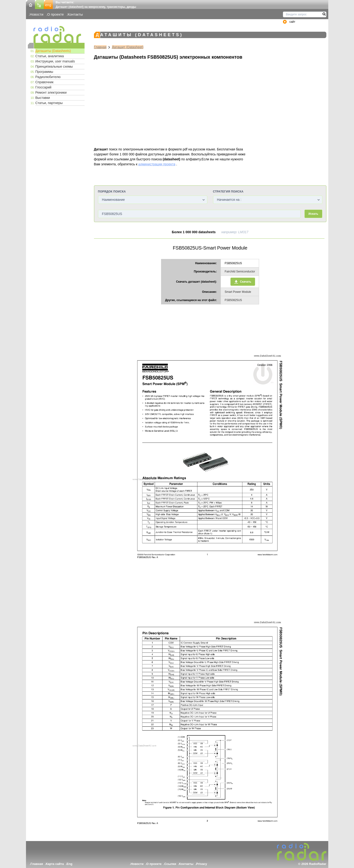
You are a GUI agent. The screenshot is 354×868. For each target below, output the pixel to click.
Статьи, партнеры (49, 103)
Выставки (43, 98)
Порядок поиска (112, 192)
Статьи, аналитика (50, 56)
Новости (37, 14)
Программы (44, 72)
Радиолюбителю (48, 77)
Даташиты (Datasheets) (53, 51)
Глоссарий (43, 87)
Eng (70, 864)
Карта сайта (55, 864)
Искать (313, 214)
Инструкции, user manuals (55, 61)
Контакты (75, 14)
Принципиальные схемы (54, 66)
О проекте (55, 14)
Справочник (45, 82)
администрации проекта (157, 164)
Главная (100, 47)
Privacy (202, 864)
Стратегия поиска (228, 192)
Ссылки (170, 864)
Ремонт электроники (51, 92)
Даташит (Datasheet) (128, 47)
